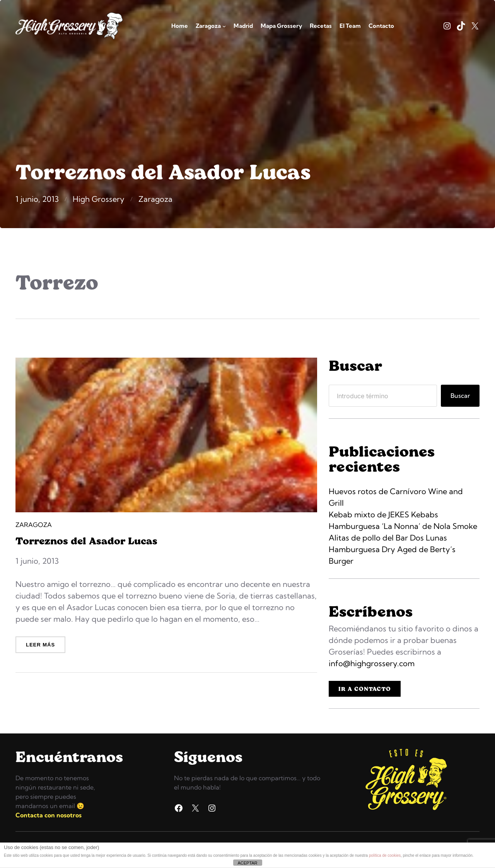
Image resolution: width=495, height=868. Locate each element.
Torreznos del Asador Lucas (86, 541)
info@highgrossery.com (372, 663)
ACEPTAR (247, 863)
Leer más (42, 647)
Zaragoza (155, 199)
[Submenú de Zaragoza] (224, 26)
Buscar (460, 396)
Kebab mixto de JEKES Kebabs (383, 514)
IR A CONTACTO (365, 689)
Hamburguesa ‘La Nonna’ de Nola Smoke (403, 526)
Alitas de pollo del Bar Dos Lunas (388, 538)
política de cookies (385, 855)
